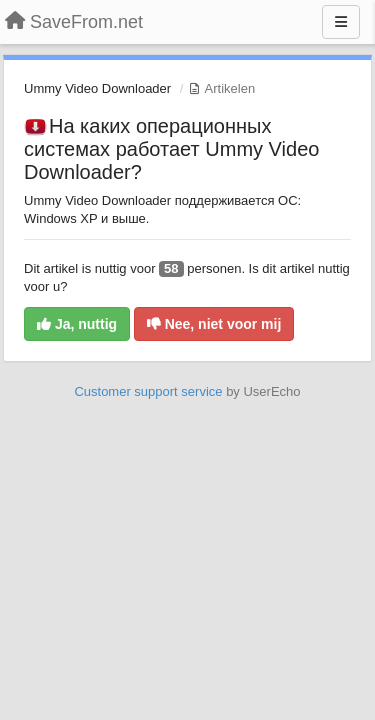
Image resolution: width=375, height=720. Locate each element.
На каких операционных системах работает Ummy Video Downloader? (171, 149)
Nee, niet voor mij (214, 324)
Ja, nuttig (77, 324)
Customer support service (148, 391)
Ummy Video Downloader (97, 88)
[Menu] (341, 22)
